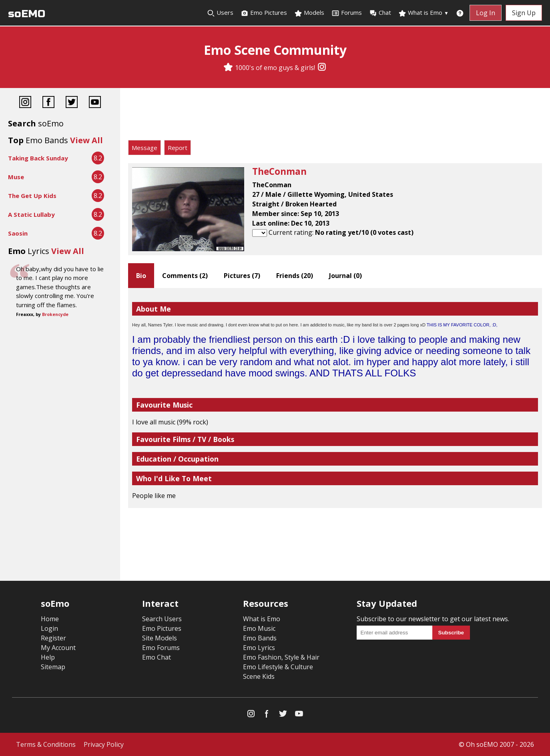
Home (50, 619)
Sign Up (524, 13)
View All (86, 140)
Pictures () (242, 276)
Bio (141, 276)
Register (53, 638)
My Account (58, 648)
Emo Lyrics (259, 648)
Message (145, 148)
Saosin (18, 233)
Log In (486, 13)
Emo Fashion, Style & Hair (281, 657)
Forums (347, 13)
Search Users (162, 619)
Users (220, 13)
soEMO (27, 14)
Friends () (295, 276)
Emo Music (259, 628)
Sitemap (53, 667)
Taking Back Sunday (38, 158)
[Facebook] (48, 103)
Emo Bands (260, 638)
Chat (380, 13)
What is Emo (424, 13)
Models (309, 13)
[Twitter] (72, 103)
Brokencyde (55, 314)
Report (178, 148)
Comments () (185, 276)
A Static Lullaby (31, 214)
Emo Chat (157, 657)
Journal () (345, 276)
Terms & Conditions (46, 744)
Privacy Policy (104, 744)
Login (49, 628)
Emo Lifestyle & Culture (278, 667)
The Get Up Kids (32, 196)
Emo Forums (161, 648)
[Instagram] (322, 68)
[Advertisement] (335, 116)
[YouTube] (95, 103)
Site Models (160, 638)
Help (48, 657)
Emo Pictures (264, 13)
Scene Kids (259, 676)
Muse (16, 177)
